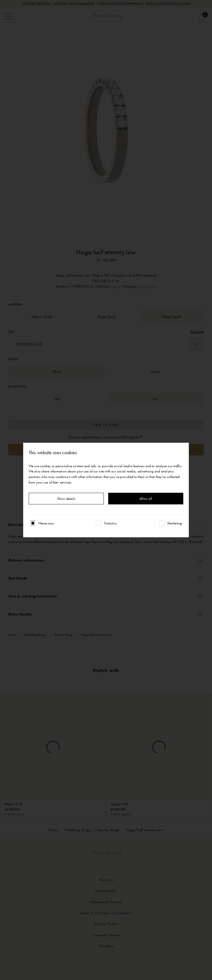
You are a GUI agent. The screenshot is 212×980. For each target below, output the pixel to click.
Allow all (146, 499)
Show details (66, 499)
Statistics (110, 523)
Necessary (46, 523)
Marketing (175, 523)
